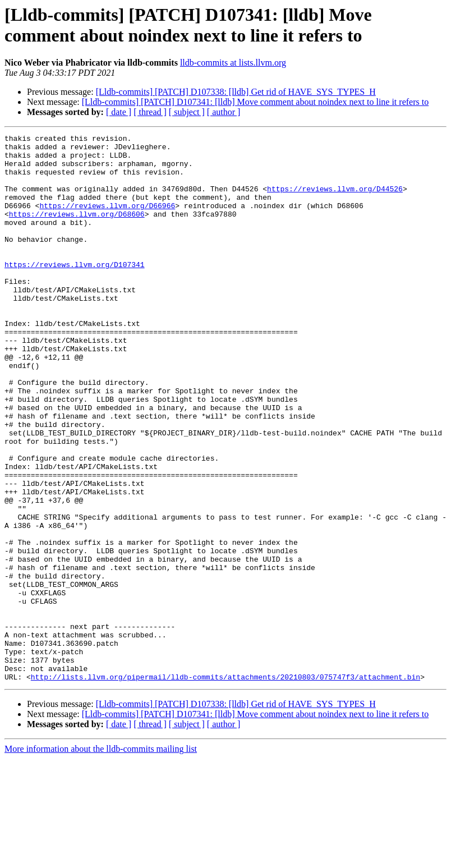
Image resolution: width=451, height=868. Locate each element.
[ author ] (224, 112)
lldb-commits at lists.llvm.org (233, 63)
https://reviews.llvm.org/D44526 (335, 200)
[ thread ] (150, 112)
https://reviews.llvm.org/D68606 (77, 231)
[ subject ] (187, 112)
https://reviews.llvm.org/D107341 (75, 291)
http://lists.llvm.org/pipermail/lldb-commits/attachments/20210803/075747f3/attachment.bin (225, 786)
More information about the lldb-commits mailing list (101, 858)
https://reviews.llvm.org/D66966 (107, 221)
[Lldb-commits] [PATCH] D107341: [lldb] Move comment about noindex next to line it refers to (255, 102)
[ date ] (119, 112)
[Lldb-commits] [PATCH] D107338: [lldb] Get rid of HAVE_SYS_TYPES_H (236, 92)
